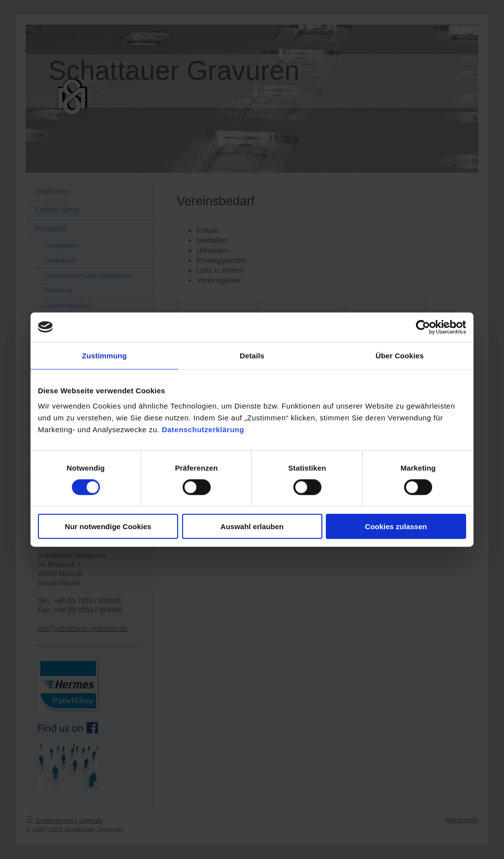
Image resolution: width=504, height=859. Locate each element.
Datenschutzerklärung (203, 429)
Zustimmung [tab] (105, 355)
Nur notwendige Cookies (108, 526)
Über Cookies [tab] (400, 355)
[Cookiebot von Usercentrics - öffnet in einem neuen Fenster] (423, 327)
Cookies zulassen (396, 526)
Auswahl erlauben (252, 526)
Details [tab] (252, 355)
